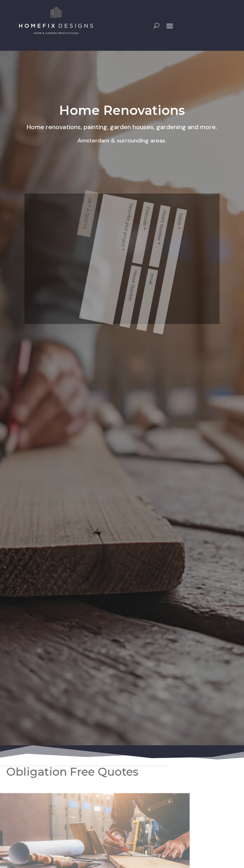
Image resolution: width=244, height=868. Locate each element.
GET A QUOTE (152, 211)
